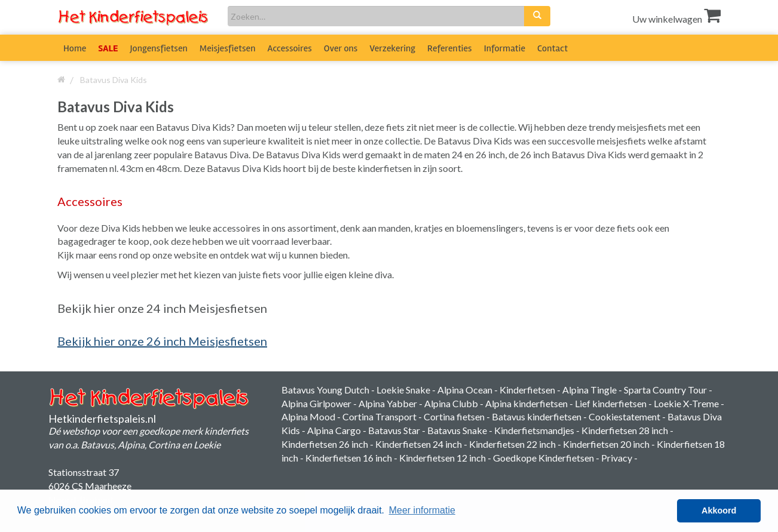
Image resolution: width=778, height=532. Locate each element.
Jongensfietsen (159, 48)
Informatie (505, 48)
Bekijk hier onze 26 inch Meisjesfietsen (162, 341)
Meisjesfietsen (228, 48)
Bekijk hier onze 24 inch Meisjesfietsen (162, 308)
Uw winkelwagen (676, 19)
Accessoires (290, 48)
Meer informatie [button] (422, 510)
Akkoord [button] (719, 511)
